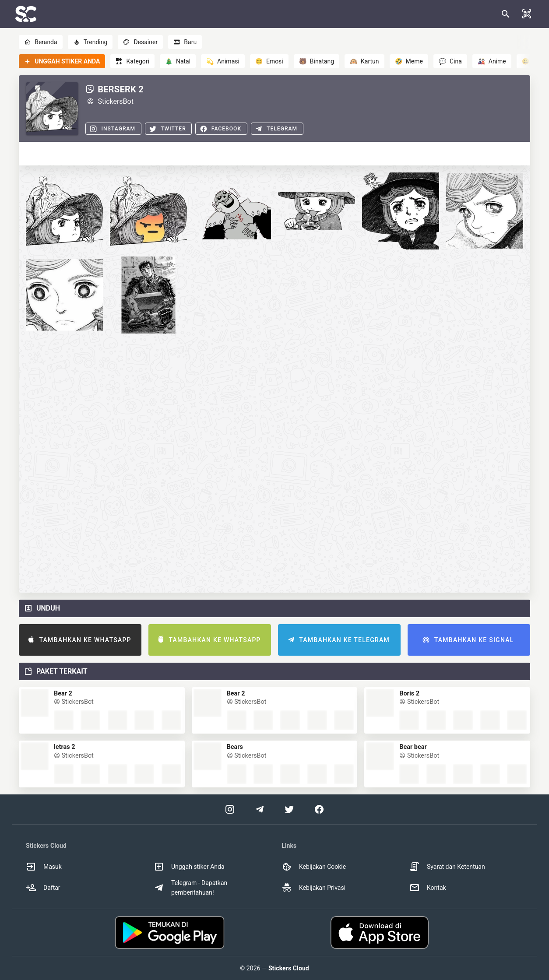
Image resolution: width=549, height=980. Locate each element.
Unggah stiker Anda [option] (189, 867)
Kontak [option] (428, 888)
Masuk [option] (44, 867)
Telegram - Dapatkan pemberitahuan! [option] (190, 888)
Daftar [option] (43, 888)
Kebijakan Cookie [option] (314, 867)
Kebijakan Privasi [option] (313, 888)
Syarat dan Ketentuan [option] (447, 867)
